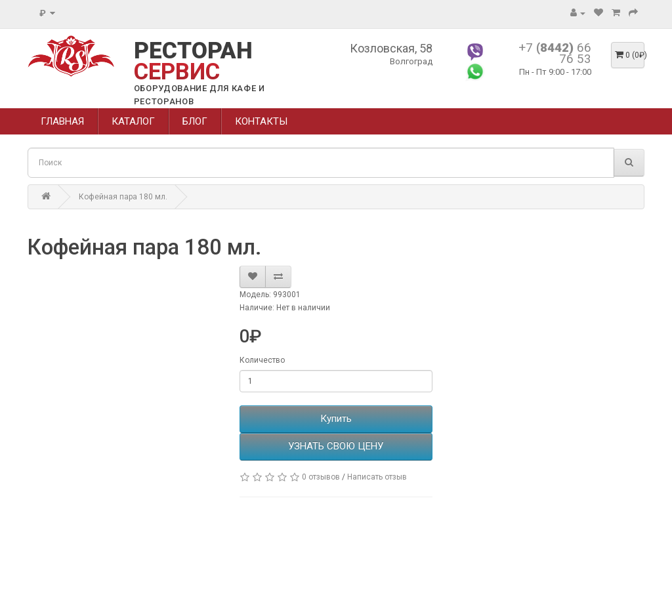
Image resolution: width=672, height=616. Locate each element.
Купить (336, 419)
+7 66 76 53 (555, 53)
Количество (262, 360)
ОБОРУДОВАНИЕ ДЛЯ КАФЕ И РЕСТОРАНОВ (199, 95)
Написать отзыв (377, 477)
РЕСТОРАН (193, 61)
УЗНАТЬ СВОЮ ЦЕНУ (336, 446)
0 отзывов (321, 477)
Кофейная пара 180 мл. (123, 197)
